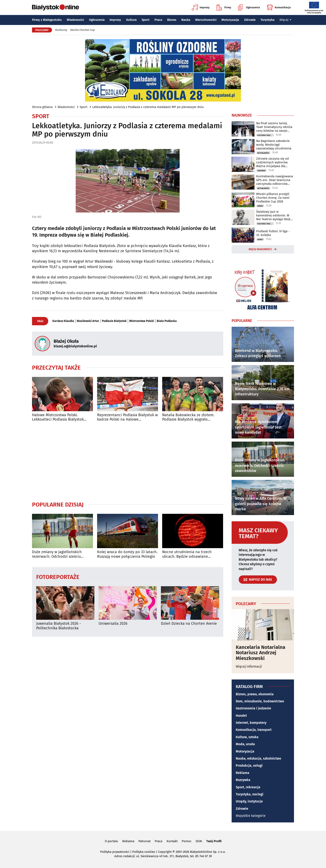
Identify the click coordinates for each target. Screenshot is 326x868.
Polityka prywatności (115, 852)
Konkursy (61, 30)
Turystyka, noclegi (250, 794)
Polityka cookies (144, 852)
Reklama (243, 773)
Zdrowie (250, 20)
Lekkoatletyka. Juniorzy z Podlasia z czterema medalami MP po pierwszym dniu (148, 107)
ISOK (199, 841)
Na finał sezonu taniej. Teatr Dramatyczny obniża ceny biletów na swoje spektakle (274, 127)
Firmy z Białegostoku (47, 20)
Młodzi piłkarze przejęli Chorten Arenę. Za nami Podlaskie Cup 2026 (273, 198)
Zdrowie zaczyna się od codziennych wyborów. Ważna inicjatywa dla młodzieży (272, 162)
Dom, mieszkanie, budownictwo (260, 701)
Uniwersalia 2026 (113, 624)
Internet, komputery (251, 723)
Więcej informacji (249, 666)
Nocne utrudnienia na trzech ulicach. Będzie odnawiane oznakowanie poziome (187, 554)
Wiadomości (75, 20)
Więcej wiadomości (260, 249)
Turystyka (267, 20)
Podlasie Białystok (114, 321)
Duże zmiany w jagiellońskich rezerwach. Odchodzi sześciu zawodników (57, 554)
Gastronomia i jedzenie (253, 708)
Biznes (172, 20)
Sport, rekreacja (248, 787)
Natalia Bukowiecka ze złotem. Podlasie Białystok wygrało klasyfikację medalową (188, 417)
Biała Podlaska (167, 321)
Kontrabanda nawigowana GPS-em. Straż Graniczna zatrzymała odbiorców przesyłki (275, 180)
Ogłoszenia (249, 7)
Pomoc (187, 841)
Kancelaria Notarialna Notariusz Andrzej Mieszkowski (261, 653)
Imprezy (201, 7)
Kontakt (172, 841)
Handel (241, 716)
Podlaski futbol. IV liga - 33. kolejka (273, 233)
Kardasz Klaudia (63, 321)
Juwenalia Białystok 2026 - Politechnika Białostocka (59, 626)
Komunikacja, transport (254, 730)
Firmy (224, 7)
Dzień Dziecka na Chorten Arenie (189, 624)
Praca (158, 20)
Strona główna (42, 107)
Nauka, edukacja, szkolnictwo (258, 758)
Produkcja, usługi (249, 766)
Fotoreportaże (58, 577)
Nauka (186, 20)
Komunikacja (279, 7)
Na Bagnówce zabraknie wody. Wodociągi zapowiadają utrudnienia (274, 145)
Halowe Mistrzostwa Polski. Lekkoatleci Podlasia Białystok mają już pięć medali (58, 417)
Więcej (285, 20)
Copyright (165, 852)
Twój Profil (214, 841)
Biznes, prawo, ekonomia (255, 694)
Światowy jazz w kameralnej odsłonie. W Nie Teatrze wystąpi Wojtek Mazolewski (275, 215)
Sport (146, 20)
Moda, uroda (245, 744)
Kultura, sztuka (247, 737)
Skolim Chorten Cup (83, 30)
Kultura (131, 20)
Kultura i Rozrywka (266, 135)
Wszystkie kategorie (251, 816)
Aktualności (263, 153)
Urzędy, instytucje (249, 801)
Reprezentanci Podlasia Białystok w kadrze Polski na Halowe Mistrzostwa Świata (127, 417)
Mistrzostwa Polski (142, 321)
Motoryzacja (230, 20)
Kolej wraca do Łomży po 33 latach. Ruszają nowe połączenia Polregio (127, 554)
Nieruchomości (206, 20)
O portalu (111, 841)
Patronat (144, 841)
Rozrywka (243, 780)
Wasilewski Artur (88, 321)
